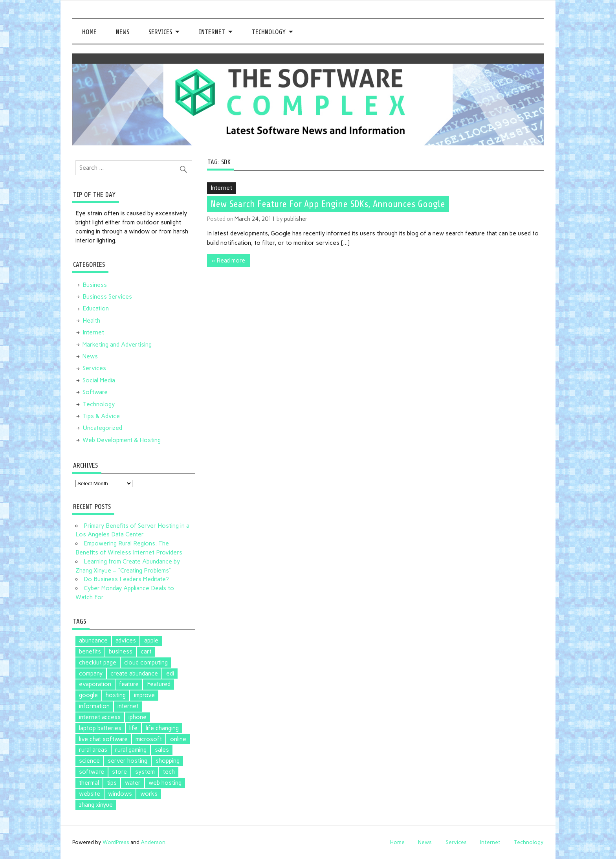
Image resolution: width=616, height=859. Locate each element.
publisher (296, 219)
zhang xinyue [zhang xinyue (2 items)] (96, 805)
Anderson (153, 842)
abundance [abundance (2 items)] (93, 641)
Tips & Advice (101, 416)
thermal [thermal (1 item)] (89, 783)
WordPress (116, 842)
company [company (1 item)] (91, 674)
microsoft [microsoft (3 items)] (149, 739)
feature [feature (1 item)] (129, 684)
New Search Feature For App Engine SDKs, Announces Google (328, 204)
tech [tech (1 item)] (169, 772)
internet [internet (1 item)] (128, 706)
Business (95, 285)
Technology (269, 32)
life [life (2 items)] (133, 728)
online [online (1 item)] (178, 739)
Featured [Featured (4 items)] (159, 684)
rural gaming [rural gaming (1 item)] (131, 750)
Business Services (107, 297)
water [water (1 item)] (133, 783)
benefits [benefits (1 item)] (90, 652)
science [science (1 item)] (89, 761)
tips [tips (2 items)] (112, 783)
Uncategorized (102, 428)
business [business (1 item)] (121, 652)
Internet (212, 32)
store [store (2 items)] (119, 772)
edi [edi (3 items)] (170, 674)
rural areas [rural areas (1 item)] (93, 750)
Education (96, 308)
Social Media (99, 380)
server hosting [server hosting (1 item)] (127, 761)
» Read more (228, 261)
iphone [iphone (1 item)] (137, 717)
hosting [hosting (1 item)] (116, 695)
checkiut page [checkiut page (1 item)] (98, 663)
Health (91, 321)
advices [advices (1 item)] (126, 641)
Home (89, 32)
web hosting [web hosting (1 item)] (165, 783)
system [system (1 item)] (145, 772)
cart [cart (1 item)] (146, 652)
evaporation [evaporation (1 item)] (95, 684)
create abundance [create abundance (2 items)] (134, 674)
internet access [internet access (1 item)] (100, 717)
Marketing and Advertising (117, 345)
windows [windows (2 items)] (120, 794)
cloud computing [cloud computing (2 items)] (146, 663)
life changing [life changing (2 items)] (162, 728)
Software (95, 392)
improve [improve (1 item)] (144, 695)
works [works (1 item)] (149, 794)
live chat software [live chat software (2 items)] (103, 739)
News (123, 32)
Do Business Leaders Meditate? (126, 579)
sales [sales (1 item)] (162, 750)
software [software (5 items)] (92, 772)
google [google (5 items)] (88, 695)
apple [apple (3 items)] (151, 641)
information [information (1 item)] (94, 706)
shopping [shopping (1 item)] (168, 761)
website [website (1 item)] (90, 794)
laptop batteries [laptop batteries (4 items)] (100, 728)
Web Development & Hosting (122, 440)
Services (160, 32)
